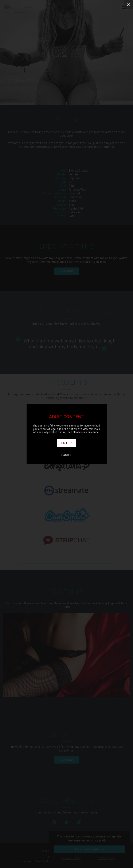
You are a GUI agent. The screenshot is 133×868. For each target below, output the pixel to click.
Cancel (67, 455)
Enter (66, 443)
